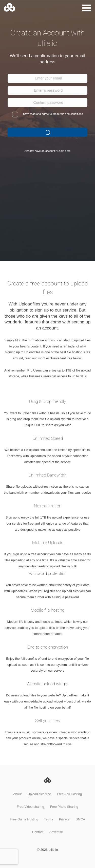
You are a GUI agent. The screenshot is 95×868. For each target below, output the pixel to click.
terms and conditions (70, 114)
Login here (64, 151)
